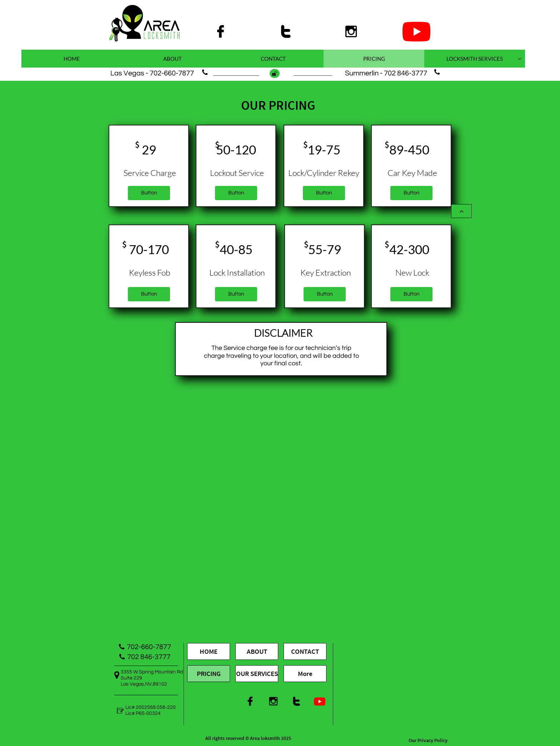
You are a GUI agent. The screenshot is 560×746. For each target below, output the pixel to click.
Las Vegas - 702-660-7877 (152, 73)
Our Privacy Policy (428, 740)
